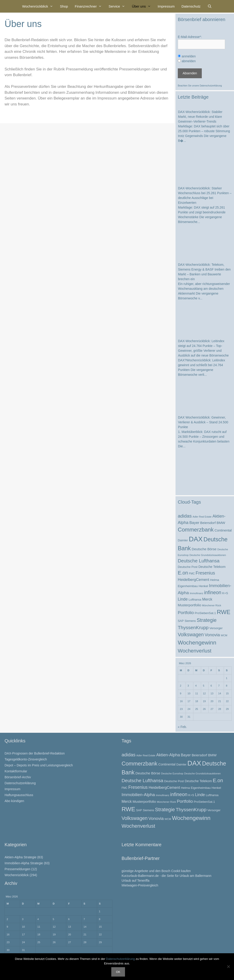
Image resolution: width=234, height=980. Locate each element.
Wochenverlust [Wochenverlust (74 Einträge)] (195, 651)
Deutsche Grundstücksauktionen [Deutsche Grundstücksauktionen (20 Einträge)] (208, 555)
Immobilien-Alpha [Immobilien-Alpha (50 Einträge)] (138, 795)
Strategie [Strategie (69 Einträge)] (207, 620)
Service (118, 6)
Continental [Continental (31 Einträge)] (223, 530)
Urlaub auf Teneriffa (136, 881)
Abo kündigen (14, 801)
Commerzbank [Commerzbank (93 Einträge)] (196, 530)
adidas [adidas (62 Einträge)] (185, 516)
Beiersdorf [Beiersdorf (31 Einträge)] (208, 523)
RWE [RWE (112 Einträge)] (224, 612)
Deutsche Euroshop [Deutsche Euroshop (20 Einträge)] (172, 773)
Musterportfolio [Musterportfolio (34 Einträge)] (189, 605)
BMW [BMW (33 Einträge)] (221, 523)
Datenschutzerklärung (211, 86)
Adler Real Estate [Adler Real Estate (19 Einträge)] (202, 517)
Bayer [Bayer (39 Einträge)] (194, 523)
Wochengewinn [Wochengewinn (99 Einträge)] (197, 643)
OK (118, 972)
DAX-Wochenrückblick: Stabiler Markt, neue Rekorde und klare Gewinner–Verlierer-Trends (200, 117)
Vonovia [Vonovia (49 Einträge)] (212, 635)
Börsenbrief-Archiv (18, 777)
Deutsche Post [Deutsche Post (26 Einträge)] (188, 567)
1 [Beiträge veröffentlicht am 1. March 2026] (226, 678)
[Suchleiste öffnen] (210, 6)
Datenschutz (191, 6)
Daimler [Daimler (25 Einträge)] (183, 540)
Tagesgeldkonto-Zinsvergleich (26, 759)
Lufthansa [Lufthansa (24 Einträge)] (195, 600)
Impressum (166, 6)
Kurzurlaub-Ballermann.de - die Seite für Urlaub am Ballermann (166, 876)
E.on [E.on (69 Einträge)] (183, 573)
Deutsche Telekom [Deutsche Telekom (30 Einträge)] (212, 567)
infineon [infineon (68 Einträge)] (213, 593)
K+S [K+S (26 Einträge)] (225, 593)
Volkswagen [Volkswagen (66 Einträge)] (191, 635)
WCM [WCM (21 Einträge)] (224, 635)
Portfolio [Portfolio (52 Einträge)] (186, 613)
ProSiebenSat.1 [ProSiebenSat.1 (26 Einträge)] (205, 613)
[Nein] (228, 967)
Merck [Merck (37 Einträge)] (207, 599)
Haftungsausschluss (19, 795)
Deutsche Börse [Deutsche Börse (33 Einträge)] (204, 549)
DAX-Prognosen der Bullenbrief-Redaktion (35, 753)
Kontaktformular (16, 771)
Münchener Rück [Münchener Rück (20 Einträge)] (212, 605)
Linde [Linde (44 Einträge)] (183, 599)
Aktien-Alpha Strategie (20, 857)
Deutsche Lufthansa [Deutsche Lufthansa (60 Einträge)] (199, 561)
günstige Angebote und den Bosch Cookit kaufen (156, 871)
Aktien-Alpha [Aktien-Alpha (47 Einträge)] (168, 755)
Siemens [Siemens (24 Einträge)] (190, 621)
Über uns (143, 6)
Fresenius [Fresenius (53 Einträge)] (205, 573)
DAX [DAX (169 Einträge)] (196, 539)
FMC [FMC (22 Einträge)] (192, 574)
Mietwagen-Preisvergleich (140, 885)
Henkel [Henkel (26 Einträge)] (203, 586)
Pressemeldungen (17, 869)
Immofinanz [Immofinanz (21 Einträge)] (196, 593)
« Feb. (182, 727)
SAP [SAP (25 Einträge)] (181, 621)
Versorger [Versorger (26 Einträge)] (216, 628)
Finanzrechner (90, 6)
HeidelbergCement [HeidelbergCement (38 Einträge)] (193, 580)
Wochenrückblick (39, 6)
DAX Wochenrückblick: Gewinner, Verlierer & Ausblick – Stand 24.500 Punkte (203, 422)
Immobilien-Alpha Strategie (24, 863)
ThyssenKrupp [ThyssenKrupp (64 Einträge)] (193, 627)
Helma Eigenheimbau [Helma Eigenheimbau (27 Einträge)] (196, 788)
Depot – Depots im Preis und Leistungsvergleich (39, 765)
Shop (64, 6)
